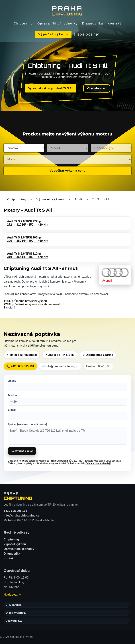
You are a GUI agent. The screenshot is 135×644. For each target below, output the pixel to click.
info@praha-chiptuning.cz (22, 516)
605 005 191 (89, 35)
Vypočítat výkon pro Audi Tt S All (52, 88)
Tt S (96, 199)
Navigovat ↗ (12, 595)
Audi (78, 199)
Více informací (94, 89)
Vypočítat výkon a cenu (67, 171)
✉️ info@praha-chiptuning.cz (60, 366)
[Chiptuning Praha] (67, 11)
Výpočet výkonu (53, 34)
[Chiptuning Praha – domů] (18, 496)
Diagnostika (93, 23)
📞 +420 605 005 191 (20, 366)
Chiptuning (23, 23)
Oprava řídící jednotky (58, 23)
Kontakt (114, 23)
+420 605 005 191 (15, 511)
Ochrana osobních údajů (98, 463)
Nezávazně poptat (22, 451)
